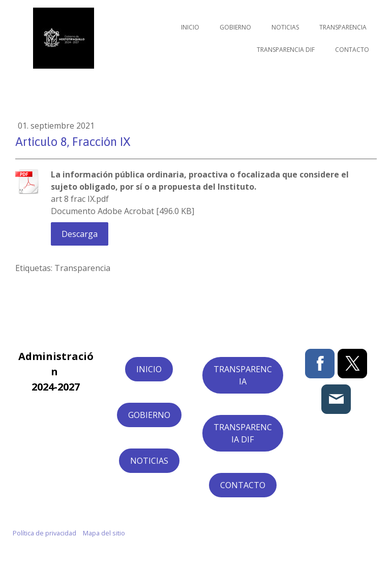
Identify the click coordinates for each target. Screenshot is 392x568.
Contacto (352, 50)
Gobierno (235, 27)
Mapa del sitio (104, 533)
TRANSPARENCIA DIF (243, 433)
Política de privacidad (44, 533)
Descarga (80, 234)
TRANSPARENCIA (243, 375)
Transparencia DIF (286, 50)
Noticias (285, 27)
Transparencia (343, 27)
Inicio (190, 27)
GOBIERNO (149, 415)
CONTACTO (243, 485)
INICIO (149, 369)
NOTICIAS (149, 461)
